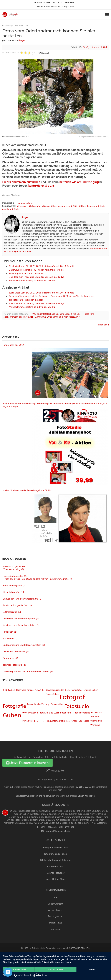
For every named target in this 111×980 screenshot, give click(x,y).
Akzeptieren (55, 970)
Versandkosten (55, 910)
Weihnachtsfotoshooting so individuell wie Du (32, 281)
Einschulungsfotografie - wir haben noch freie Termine (36, 270)
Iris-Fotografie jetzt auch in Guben (26, 274)
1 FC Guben (9, 690)
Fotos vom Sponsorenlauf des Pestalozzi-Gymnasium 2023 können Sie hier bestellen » (49, 316)
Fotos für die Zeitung (38, 704)
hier (60, 790)
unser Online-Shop (56, 879)
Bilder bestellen (89, 206)
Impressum (55, 929)
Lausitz (95, 717)
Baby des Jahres (25, 690)
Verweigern (19, 970)
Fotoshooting (57, 704)
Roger (22, 41)
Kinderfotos (97, 712)
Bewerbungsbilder (55, 690)
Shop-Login (68, 7)
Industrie (33, 713)
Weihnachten (96, 721)
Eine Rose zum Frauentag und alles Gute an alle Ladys (36, 277)
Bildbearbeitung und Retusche (56, 860)
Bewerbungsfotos (74, 690)
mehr (92, 970)
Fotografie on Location (55, 854)
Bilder (17, 209)
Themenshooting (24, 203)
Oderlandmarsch (61, 206)
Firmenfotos (52, 694)
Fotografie (35, 206)
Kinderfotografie (81, 713)
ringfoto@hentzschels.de (58, 831)
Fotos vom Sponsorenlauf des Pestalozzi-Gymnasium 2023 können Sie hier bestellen (51, 296)
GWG (25, 713)
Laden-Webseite (86, 796)
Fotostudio (77, 706)
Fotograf (23, 206)
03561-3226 (49, 3)
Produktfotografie (55, 721)
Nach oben (103, 325)
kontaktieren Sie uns (41, 186)
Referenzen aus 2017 (13, 345)
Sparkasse (84, 721)
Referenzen (72, 721)
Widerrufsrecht (55, 904)
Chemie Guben (91, 690)
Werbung (95, 725)
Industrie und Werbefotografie (55, 713)
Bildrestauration (56, 867)
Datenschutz (56, 923)
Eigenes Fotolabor (55, 873)
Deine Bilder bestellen (49, 7)
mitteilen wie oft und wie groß (79, 182)
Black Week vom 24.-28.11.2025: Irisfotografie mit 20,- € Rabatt (41, 266)
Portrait (39, 722)
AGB (55, 898)
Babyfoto (40, 690)
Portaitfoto (28, 721)
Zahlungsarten (56, 916)
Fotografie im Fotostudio (55, 848)
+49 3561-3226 (82, 787)
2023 (75, 206)
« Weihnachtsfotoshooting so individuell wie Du (55, 314)
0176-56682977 (69, 3)
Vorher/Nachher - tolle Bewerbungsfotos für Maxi (28, 491)
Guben (46, 206)
